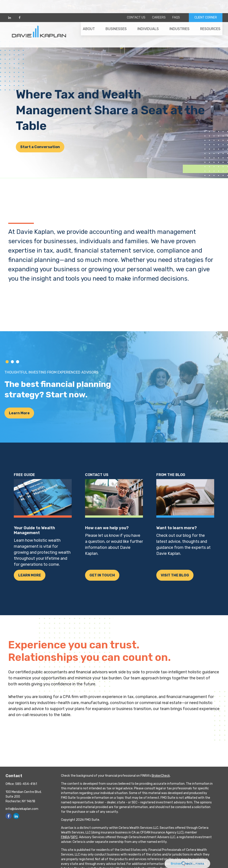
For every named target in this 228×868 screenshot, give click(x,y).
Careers (159, 5)
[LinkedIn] (9, 4)
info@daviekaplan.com (22, 809)
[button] (89, 18)
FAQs (176, 5)
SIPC (74, 837)
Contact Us (136, 5)
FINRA (65, 837)
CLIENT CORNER (206, 5)
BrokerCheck (161, 776)
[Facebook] (19, 4)
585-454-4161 (26, 784)
